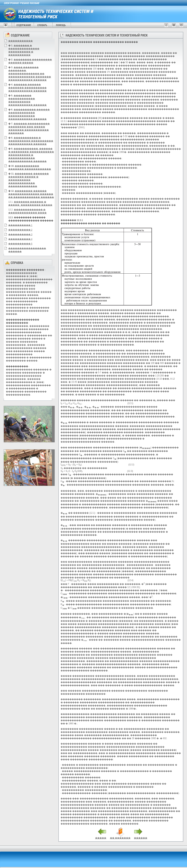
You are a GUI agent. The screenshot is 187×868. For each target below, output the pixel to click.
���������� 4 (20, 239)
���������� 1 (20, 225)
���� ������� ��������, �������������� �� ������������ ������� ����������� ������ (30, 74)
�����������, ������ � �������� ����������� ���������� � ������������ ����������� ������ (31, 155)
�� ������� (120, 838)
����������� (21, 41)
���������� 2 (20, 230)
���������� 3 (20, 235)
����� (101, 838)
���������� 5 (20, 244)
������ (141, 838)
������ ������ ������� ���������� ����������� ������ (27, 88)
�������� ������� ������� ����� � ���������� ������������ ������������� (29, 180)
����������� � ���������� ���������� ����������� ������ (31, 141)
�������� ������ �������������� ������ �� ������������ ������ (31, 194)
